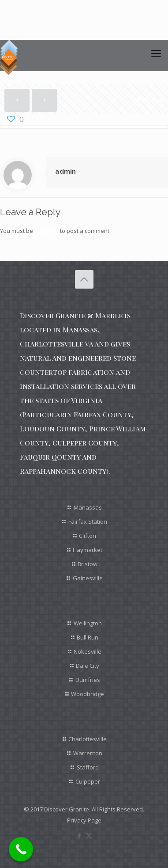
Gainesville (88, 578)
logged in (47, 231)
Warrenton (88, 753)
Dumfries (88, 680)
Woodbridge (88, 694)
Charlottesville (88, 739)
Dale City (88, 666)
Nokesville (88, 651)
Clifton (88, 536)
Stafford (88, 767)
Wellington (88, 623)
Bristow (88, 564)
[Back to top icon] (84, 279)
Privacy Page (84, 820)
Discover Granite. (67, 809)
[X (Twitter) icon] (89, 835)
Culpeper (88, 781)
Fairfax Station (88, 522)
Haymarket (88, 550)
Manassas (88, 507)
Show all (149, 99)
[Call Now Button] (21, 849)
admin (65, 171)
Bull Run (88, 637)
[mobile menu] (156, 53)
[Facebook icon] (80, 835)
